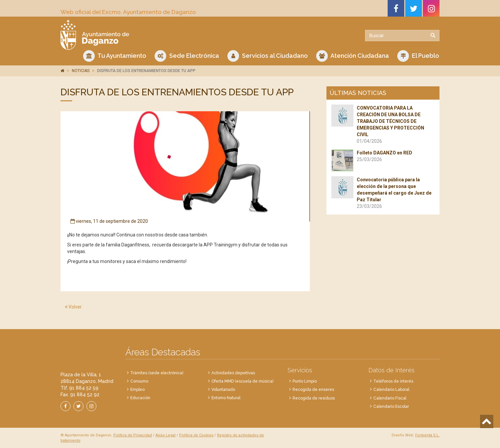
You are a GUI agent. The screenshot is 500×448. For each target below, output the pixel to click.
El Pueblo (418, 56)
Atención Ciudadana (353, 56)
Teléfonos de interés (393, 381)
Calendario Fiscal (390, 398)
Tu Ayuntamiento (115, 56)
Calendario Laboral (391, 390)
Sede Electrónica (187, 56)
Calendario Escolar (391, 406)
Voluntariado (223, 390)
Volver (73, 307)
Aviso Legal (166, 435)
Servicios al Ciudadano (268, 56)
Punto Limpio (305, 381)
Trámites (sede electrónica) (157, 373)
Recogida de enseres (313, 390)
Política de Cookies (196, 435)
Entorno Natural (226, 398)
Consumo (139, 381)
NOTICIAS (81, 71)
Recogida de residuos (314, 398)
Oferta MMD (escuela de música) (242, 381)
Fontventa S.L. (427, 435)
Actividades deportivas (233, 373)
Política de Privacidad (133, 435)
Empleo (137, 390)
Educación (140, 398)
